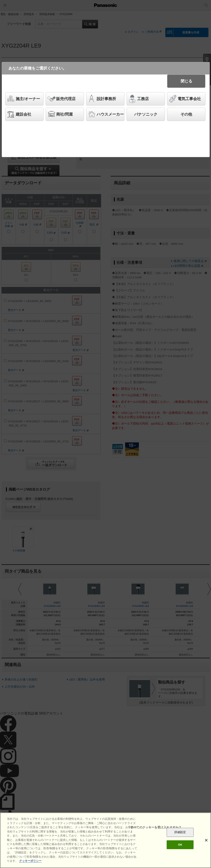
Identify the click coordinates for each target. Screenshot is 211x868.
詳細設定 (180, 832)
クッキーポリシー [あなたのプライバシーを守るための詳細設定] (30, 861)
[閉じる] (206, 840)
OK (180, 845)
